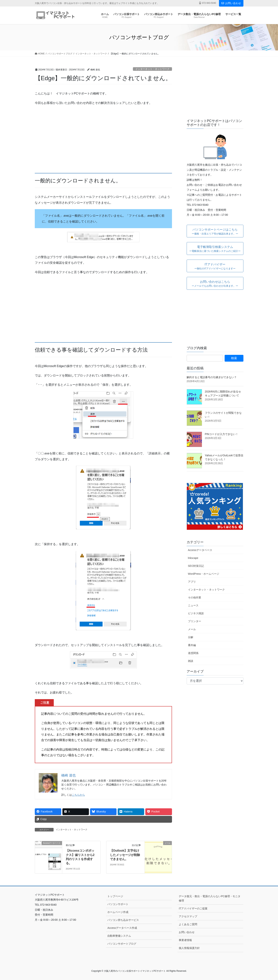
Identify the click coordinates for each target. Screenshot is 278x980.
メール (192, 629)
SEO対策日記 (196, 566)
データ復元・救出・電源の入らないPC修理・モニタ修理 (209, 898)
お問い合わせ (231, 3)
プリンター (195, 621)
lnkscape (193, 558)
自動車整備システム (119, 936)
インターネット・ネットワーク (152, 69)
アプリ (192, 582)
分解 (191, 637)
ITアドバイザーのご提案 (193, 908)
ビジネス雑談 (196, 613)
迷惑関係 (193, 653)
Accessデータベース (200, 550)
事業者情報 (185, 940)
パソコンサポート (118, 904)
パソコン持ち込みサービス (123, 920)
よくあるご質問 (188, 924)
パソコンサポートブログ (122, 944)
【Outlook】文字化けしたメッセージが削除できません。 (125, 855)
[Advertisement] (103, 139)
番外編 (192, 645)
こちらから (78, 795)
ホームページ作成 (118, 912)
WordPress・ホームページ (204, 574)
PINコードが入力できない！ (222, 434)
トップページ (115, 896)
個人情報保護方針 (189, 948)
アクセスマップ (188, 916)
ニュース (193, 605)
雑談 (191, 661)
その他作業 (195, 597)
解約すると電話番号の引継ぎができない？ (212, 377)
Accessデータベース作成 (122, 928)
